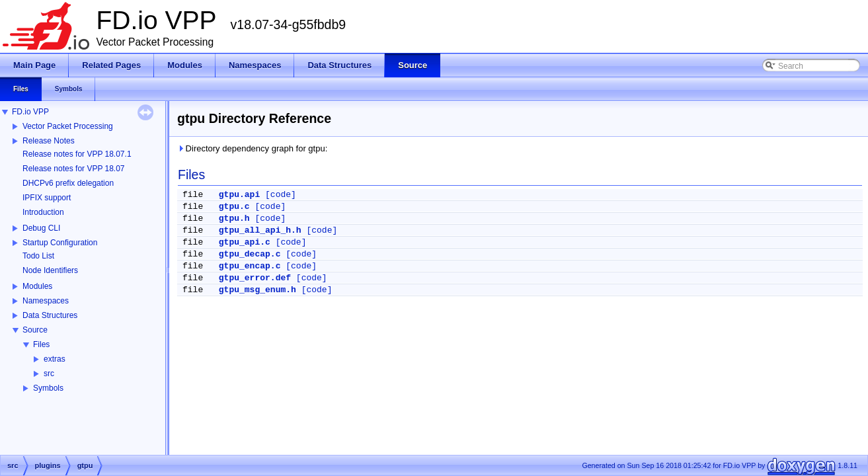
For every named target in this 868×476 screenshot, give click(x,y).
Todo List (38, 256)
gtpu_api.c (245, 242)
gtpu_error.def (255, 278)
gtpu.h (234, 218)
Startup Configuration (60, 243)
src (49, 374)
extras (55, 359)
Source (35, 330)
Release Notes (49, 141)
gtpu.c (234, 207)
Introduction (43, 212)
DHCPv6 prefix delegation (68, 183)
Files (41, 344)
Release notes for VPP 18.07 (74, 169)
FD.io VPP (30, 112)
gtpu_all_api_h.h (260, 230)
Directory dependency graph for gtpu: (252, 148)
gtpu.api (239, 195)
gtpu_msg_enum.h (257, 290)
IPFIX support (47, 198)
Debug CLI (41, 228)
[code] (281, 195)
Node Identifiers (50, 270)
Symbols (48, 388)
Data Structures (50, 315)
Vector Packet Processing (68, 126)
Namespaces (46, 301)
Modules (37, 286)
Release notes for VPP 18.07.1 (77, 154)
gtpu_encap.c (250, 266)
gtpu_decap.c (250, 254)
